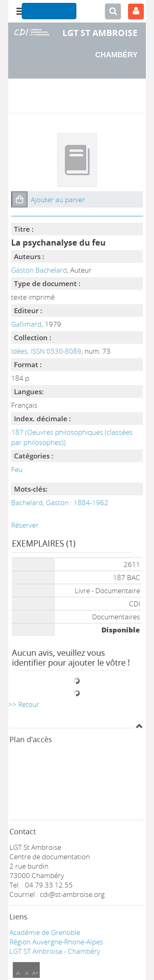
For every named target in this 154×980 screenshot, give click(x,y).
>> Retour (24, 704)
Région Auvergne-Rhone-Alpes (56, 942)
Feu (17, 469)
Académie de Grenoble (45, 932)
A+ (35, 973)
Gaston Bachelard (39, 270)
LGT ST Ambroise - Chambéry (55, 951)
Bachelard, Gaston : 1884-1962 (60, 502)
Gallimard (26, 324)
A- (19, 973)
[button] (19, 199)
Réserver (25, 525)
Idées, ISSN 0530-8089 (46, 351)
